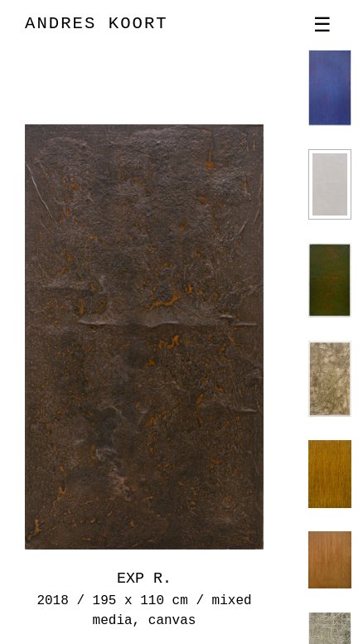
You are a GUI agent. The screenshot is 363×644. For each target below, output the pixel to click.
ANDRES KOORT (97, 24)
